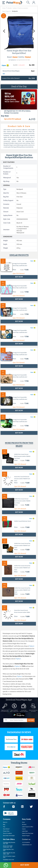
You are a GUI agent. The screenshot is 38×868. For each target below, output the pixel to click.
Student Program (26, 836)
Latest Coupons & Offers (28, 827)
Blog (4, 825)
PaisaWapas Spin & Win (9, 860)
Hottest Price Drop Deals (28, 833)
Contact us (26, 839)
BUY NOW (25, 865)
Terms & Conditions (7, 833)
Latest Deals (25, 831)
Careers (24, 829)
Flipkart (28, 57)
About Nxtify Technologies (9, 836)
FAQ (4, 827)
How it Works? (6, 829)
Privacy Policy (6, 831)
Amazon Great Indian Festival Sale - (8, 847)
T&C (4, 74)
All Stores (24, 825)
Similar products (19, 255)
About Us (5, 822)
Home (23, 822)
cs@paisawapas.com (27, 845)
